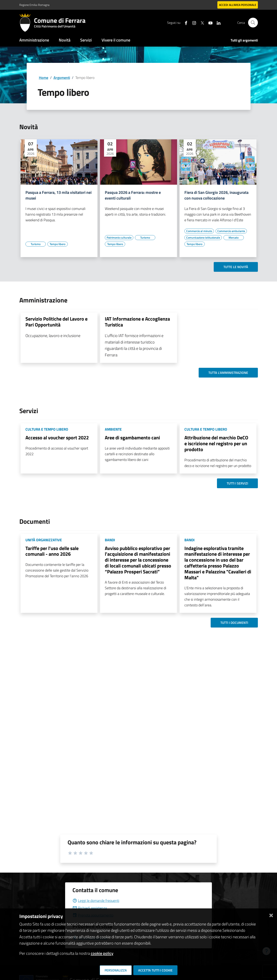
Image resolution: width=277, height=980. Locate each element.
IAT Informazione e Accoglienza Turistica (137, 322)
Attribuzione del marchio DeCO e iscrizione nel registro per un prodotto (216, 443)
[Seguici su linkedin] (217, 22)
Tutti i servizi (237, 483)
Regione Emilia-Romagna (34, 5)
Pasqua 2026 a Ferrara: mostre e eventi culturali (133, 195)
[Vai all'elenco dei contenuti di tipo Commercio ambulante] (231, 231)
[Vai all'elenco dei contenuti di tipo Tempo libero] (58, 244)
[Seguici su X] (201, 22)
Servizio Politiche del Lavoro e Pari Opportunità (56, 322)
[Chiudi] (271, 915)
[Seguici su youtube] (209, 22)
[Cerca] (253, 23)
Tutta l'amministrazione (228, 373)
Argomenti (62, 78)
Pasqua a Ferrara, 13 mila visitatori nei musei (59, 195)
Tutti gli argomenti (244, 40)
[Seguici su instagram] (193, 22)
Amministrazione (34, 40)
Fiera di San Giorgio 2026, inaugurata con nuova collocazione (216, 195)
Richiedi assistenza (90, 908)
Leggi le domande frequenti (96, 901)
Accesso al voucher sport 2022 (57, 438)
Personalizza (116, 970)
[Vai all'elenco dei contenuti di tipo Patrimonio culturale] (119, 238)
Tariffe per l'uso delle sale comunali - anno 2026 (52, 551)
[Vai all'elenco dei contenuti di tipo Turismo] (36, 244)
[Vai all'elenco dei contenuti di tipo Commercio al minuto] (199, 231)
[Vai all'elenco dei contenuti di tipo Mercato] (234, 238)
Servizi (86, 40)
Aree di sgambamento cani (132, 438)
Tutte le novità (236, 267)
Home (44, 78)
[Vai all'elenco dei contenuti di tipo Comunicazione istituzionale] (203, 238)
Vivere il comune (116, 40)
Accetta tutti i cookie (155, 970)
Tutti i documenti (234, 623)
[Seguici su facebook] (184, 22)
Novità (65, 40)
